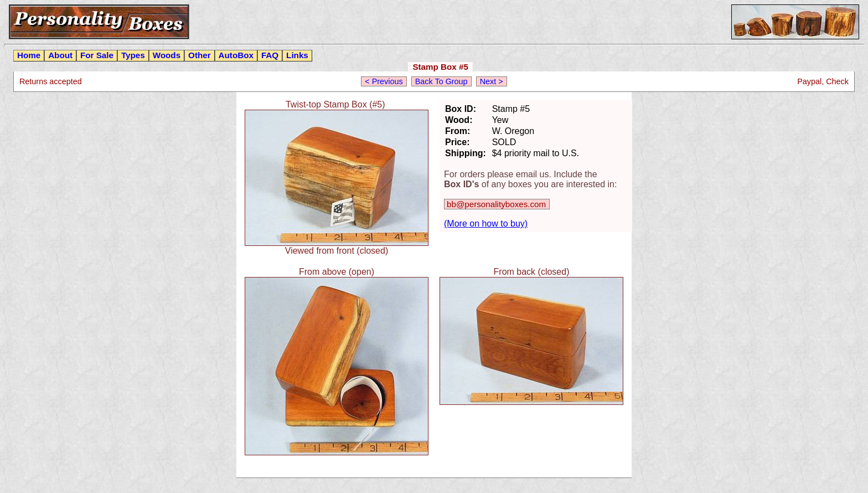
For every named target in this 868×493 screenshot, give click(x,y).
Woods (167, 55)
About (60, 55)
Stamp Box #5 (440, 67)
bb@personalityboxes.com (496, 204)
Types (133, 55)
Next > (492, 81)
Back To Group (441, 81)
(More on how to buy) (486, 224)
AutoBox (236, 55)
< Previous (384, 81)
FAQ (270, 55)
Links (297, 55)
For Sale (97, 55)
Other (200, 55)
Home (29, 55)
